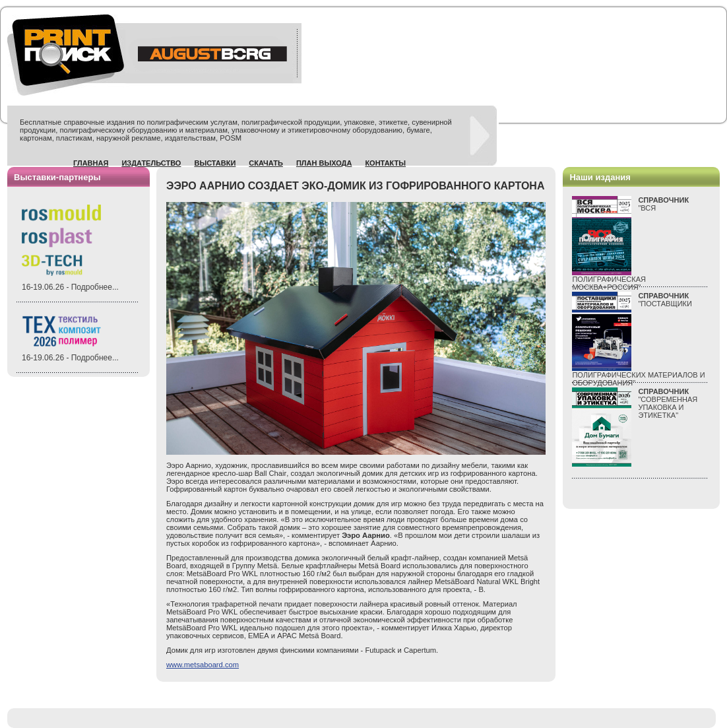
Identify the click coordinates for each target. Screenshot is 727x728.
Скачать (266, 163)
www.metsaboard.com (203, 665)
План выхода (324, 163)
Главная (91, 163)
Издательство (151, 163)
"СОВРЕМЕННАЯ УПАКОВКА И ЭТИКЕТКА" (668, 403)
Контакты (385, 163)
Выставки (215, 163)
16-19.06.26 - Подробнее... (70, 287)
